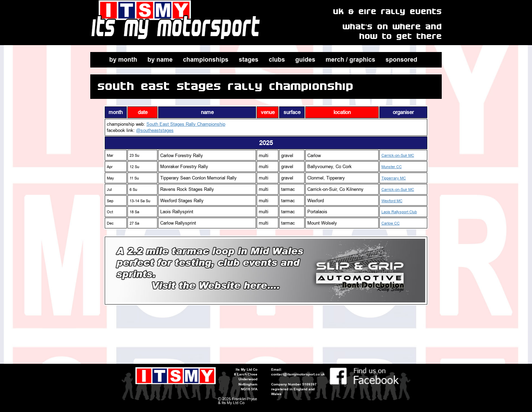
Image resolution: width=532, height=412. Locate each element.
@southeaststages (155, 130)
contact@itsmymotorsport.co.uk (298, 374)
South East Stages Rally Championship (186, 124)
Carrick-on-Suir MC (398, 156)
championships (206, 60)
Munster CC (392, 167)
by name (160, 60)
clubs (277, 60)
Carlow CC (391, 223)
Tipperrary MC (394, 178)
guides (305, 60)
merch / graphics (350, 60)
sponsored (401, 60)
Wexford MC (392, 201)
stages (249, 60)
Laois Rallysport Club (399, 212)
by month (123, 60)
